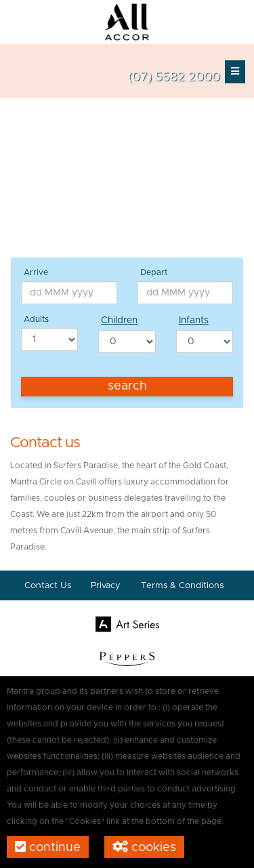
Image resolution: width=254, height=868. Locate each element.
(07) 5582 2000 (174, 77)
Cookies (144, 847)
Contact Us (48, 586)
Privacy (107, 586)
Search (127, 386)
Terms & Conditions (182, 586)
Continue (48, 847)
